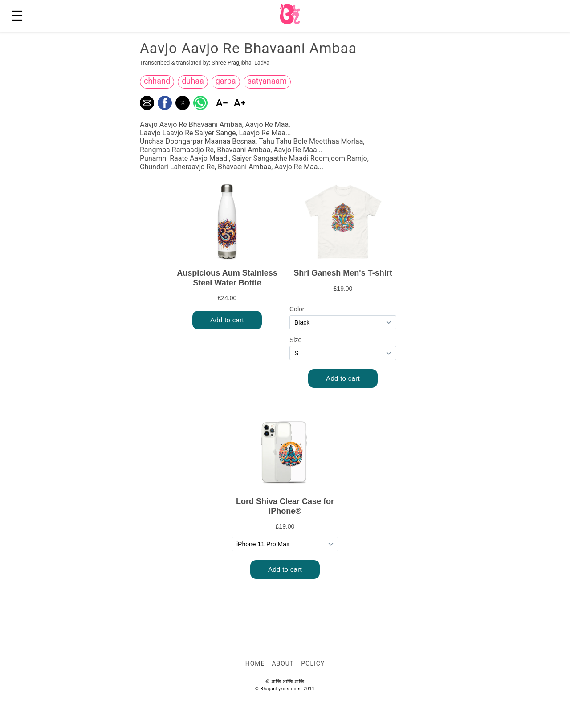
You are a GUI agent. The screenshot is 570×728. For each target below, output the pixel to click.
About (283, 663)
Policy (313, 663)
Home (255, 663)
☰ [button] (17, 16)
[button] (147, 103)
